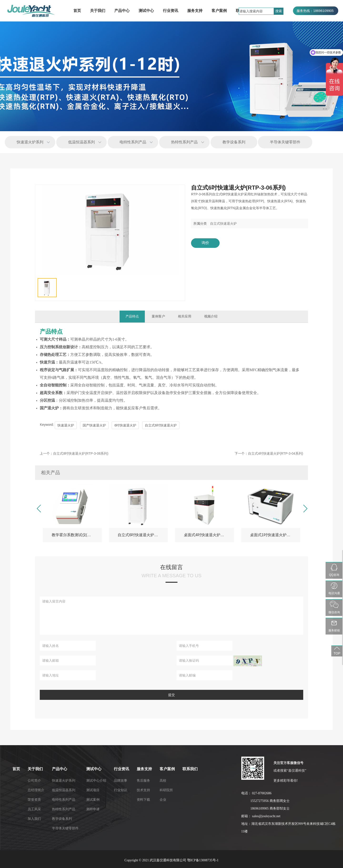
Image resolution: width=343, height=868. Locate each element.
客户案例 (219, 11)
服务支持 (195, 11)
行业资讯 (171, 11)
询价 (205, 243)
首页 (77, 11)
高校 (70, 780)
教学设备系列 (234, 142)
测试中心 (146, 11)
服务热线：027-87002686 (316, 19)
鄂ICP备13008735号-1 (203, 860)
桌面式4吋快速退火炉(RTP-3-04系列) (209, 535)
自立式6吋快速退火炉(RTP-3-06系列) (143, 535)
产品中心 (122, 11)
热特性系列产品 (184, 142)
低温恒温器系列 (81, 142)
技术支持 (50, 790)
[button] (38, 509)
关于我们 (98, 11)
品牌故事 (27, 780)
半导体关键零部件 (285, 142)
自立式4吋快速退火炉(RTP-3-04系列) (276, 453)
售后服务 (50, 780)
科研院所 (73, 790)
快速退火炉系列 (30, 142)
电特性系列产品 (133, 142)
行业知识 (27, 790)
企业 (70, 800)
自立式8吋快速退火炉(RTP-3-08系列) (81, 453)
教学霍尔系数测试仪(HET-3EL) (77, 535)
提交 (171, 695)
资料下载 (50, 800)
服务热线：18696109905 (315, 11)
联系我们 (97, 769)
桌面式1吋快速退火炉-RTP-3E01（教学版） (275, 535)
